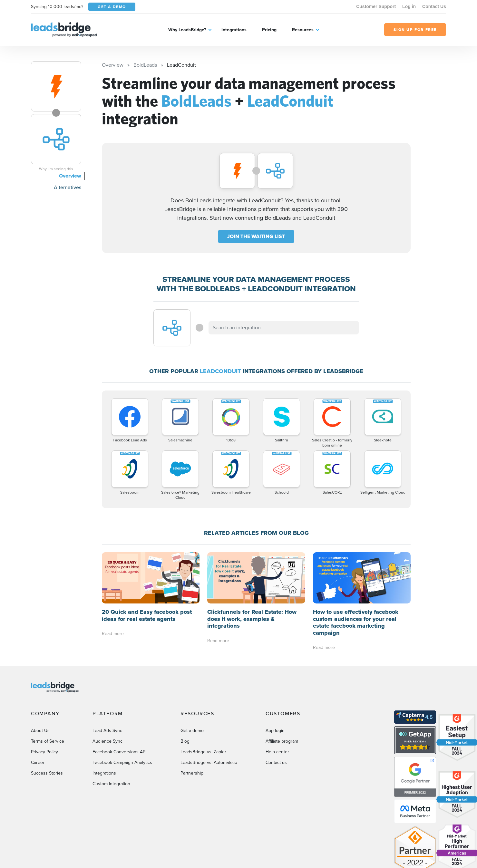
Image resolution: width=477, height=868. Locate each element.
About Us (40, 731)
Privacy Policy (44, 752)
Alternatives (68, 187)
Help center (277, 752)
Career (38, 762)
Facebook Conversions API (119, 752)
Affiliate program (282, 741)
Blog (185, 741)
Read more (113, 634)
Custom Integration (111, 784)
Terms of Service (48, 741)
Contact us (276, 762)
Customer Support (376, 6)
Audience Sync (107, 741)
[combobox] (284, 328)
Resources (303, 30)
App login (275, 731)
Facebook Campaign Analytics (122, 762)
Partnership (192, 773)
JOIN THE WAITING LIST (256, 236)
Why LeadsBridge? (187, 30)
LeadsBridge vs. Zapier (203, 752)
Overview (70, 176)
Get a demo (192, 731)
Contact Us (434, 6)
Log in (409, 6)
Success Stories (47, 773)
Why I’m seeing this (56, 169)
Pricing (269, 30)
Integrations (234, 30)
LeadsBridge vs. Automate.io (209, 762)
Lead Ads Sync (107, 731)
